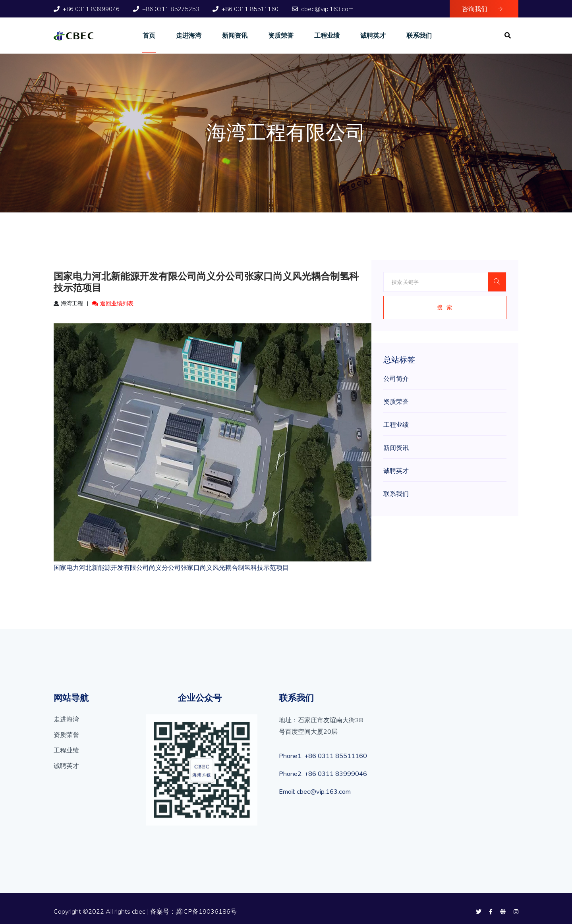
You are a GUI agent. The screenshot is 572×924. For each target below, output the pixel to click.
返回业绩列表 (113, 303)
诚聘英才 (373, 35)
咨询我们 (482, 9)
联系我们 (419, 35)
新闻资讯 (235, 35)
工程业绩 (327, 35)
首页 (149, 35)
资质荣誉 (281, 35)
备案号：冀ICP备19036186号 (193, 911)
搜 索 (445, 307)
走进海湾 (189, 35)
